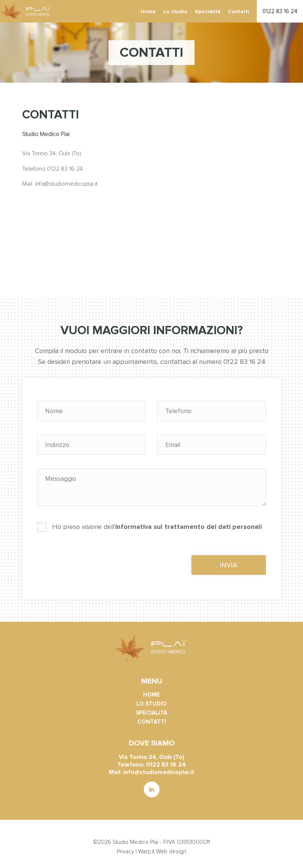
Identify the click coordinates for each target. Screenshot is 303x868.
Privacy (125, 851)
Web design (171, 851)
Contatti (239, 11)
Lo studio (175, 11)
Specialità (208, 11)
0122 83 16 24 (280, 11)
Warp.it (146, 851)
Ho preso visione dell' (149, 527)
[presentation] (94, 562)
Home (148, 11)
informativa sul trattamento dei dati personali (188, 527)
